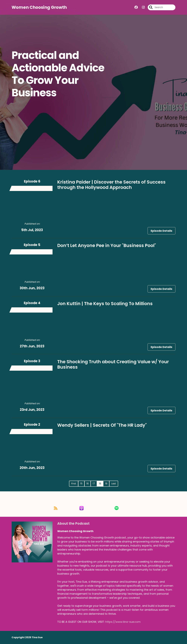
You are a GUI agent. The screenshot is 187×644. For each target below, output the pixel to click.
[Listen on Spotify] (122, 508)
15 (81, 484)
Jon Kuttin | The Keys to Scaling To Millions (105, 304)
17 (94, 484)
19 (106, 484)
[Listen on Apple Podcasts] (93, 508)
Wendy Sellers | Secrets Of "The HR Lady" (102, 425)
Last (114, 484)
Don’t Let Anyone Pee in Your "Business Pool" (107, 246)
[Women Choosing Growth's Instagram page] (142, 7)
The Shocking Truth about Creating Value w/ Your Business (113, 364)
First (74, 484)
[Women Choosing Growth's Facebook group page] (136, 7)
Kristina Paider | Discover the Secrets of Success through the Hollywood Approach (111, 185)
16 (88, 484)
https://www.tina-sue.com (123, 622)
